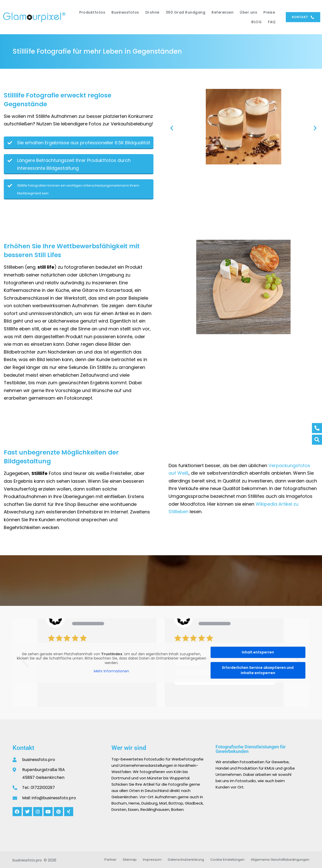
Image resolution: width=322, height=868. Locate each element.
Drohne (152, 12)
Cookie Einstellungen (227, 860)
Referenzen (223, 12)
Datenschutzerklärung (186, 860)
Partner (110, 860)
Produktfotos (92, 12)
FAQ (272, 22)
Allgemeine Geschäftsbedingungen (280, 860)
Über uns (248, 12)
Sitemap (130, 860)
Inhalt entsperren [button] (258, 652)
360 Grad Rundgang (186, 12)
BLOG (256, 22)
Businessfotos (125, 12)
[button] (172, 128)
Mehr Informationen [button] (111, 671)
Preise (269, 12)
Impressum (152, 860)
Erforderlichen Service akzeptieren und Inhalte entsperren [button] (258, 670)
